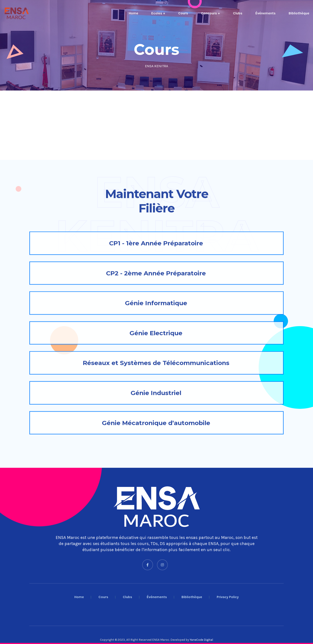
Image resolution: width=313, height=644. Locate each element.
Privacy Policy (228, 597)
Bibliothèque (299, 13)
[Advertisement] (130, 125)
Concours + (211, 13)
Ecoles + (158, 13)
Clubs (238, 13)
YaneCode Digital (201, 640)
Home (133, 13)
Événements (266, 13)
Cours (183, 13)
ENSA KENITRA (156, 66)
